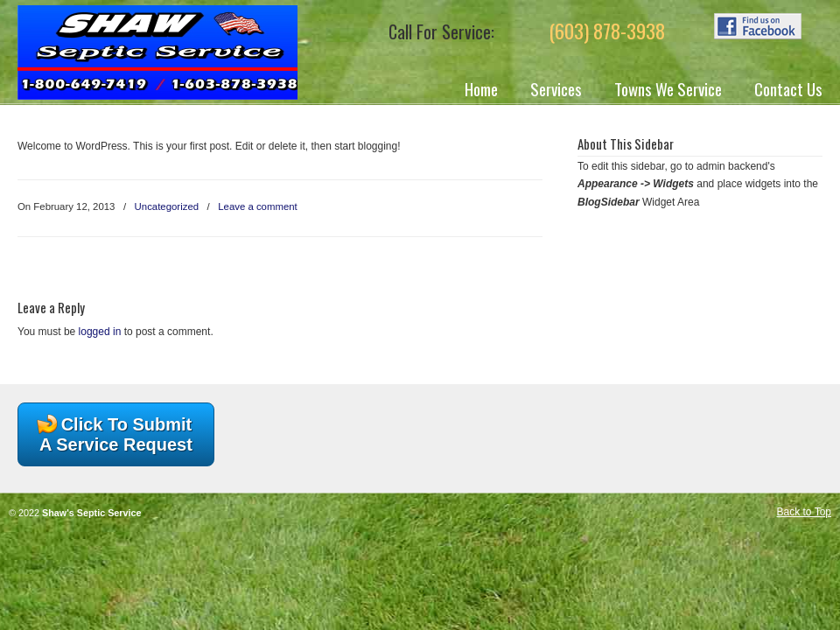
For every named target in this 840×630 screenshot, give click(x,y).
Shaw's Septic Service (157, 52)
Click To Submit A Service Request (116, 434)
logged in (100, 332)
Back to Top (804, 512)
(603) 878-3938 (607, 31)
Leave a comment (258, 206)
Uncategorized (167, 206)
